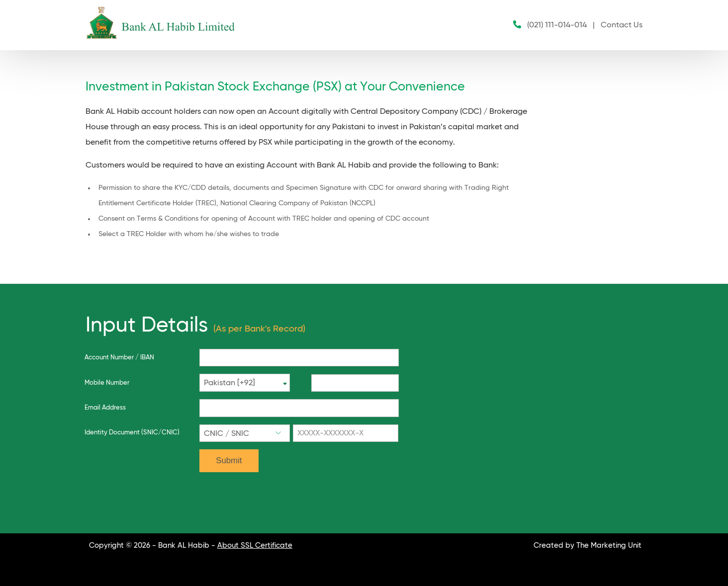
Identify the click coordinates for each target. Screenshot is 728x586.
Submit (229, 460)
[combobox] (245, 383)
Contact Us (622, 25)
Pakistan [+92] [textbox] (229, 383)
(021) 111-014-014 (557, 25)
